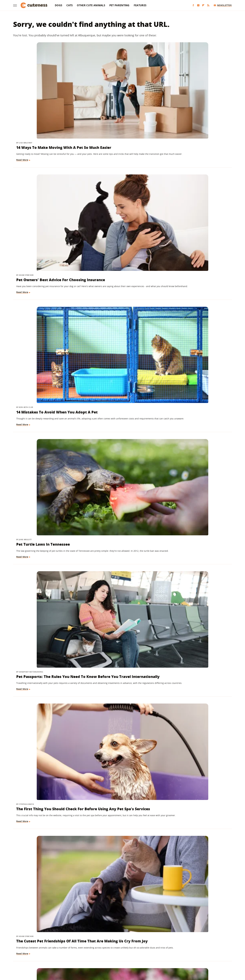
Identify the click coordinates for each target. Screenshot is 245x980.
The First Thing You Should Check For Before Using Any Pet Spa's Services (196, 179)
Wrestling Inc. (184, 957)
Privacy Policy (136, 939)
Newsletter (223, 5)
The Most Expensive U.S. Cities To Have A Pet (122, 534)
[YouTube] (198, 5)
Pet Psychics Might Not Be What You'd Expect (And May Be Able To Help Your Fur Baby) (197, 268)
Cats (70, 5)
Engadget (58, 957)
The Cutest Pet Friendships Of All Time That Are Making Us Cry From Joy (47, 268)
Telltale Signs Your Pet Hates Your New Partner (122, 623)
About (103, 939)
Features (140, 5)
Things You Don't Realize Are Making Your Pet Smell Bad (192, 886)
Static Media (106, 945)
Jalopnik (70, 957)
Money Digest (131, 957)
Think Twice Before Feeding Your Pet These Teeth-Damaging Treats (197, 534)
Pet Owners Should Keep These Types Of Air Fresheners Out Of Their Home (194, 800)
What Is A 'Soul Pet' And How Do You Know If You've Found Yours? (196, 445)
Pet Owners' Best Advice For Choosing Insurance (117, 92)
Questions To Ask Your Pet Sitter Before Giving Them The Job (47, 445)
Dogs (59, 5)
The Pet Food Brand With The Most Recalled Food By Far (192, 623)
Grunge (100, 957)
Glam (90, 957)
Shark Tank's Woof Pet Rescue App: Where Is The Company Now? (119, 358)
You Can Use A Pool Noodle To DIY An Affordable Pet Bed (48, 886)
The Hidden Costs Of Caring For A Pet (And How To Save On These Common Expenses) (47, 800)
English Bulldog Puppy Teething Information (120, 266)
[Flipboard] (203, 5)
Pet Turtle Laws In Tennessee (43, 174)
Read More (23, 114)
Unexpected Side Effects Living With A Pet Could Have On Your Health (120, 447)
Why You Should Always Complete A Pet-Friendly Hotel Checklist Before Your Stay (193, 358)
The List (159, 957)
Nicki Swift (146, 957)
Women (170, 957)
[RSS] (208, 5)
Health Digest (113, 957)
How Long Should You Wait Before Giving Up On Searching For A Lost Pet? (194, 710)
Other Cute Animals (91, 5)
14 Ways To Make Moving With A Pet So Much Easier (46, 92)
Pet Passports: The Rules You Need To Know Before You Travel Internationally (121, 179)
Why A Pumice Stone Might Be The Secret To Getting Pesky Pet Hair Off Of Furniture (120, 710)
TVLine (81, 957)
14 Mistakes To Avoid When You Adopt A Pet (195, 92)
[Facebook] (193, 5)
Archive (117, 939)
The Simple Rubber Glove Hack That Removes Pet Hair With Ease (122, 797)
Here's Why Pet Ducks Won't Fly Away (46, 708)
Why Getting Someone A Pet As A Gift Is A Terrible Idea (47, 623)
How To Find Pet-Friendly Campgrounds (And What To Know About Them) (117, 889)
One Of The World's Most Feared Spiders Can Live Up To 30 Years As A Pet (46, 537)
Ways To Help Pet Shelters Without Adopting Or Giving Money (42, 358)
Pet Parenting (119, 5)
